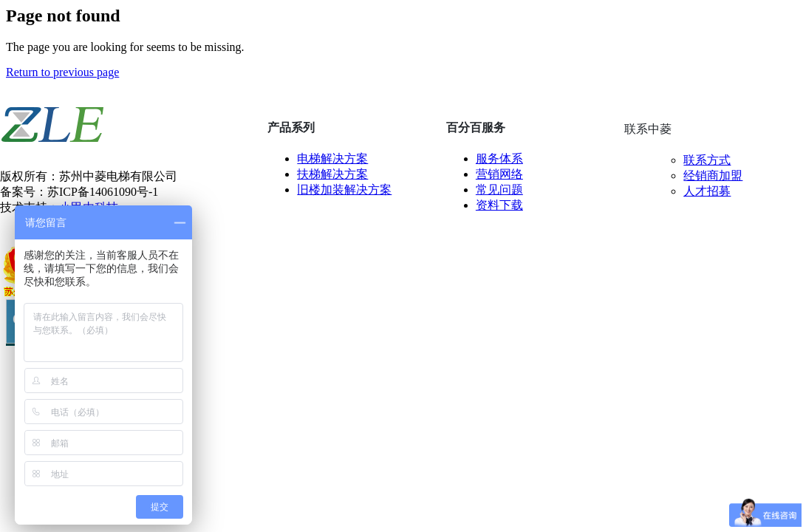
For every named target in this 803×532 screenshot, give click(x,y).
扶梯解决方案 (332, 174)
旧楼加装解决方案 (344, 190)
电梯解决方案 (332, 158)
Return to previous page (62, 72)
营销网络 (499, 174)
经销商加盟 (713, 175)
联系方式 (707, 160)
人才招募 (707, 191)
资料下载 (499, 205)
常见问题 (499, 190)
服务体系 (499, 158)
